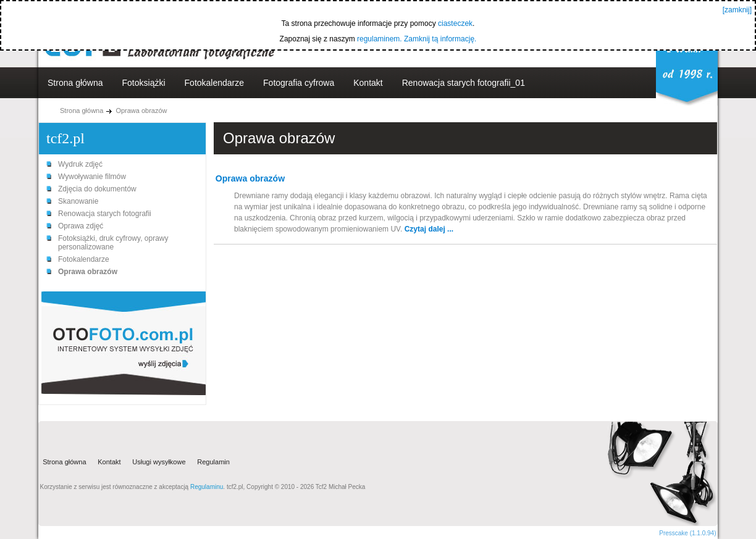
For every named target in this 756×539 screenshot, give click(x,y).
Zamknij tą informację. (440, 39)
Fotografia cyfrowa (299, 83)
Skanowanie (78, 201)
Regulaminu (207, 487)
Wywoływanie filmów (92, 177)
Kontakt (368, 83)
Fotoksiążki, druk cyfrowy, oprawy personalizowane (113, 243)
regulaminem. (380, 39)
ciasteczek (455, 23)
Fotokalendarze (215, 83)
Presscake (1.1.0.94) (687, 533)
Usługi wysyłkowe (159, 462)
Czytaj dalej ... (429, 229)
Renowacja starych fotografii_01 (464, 83)
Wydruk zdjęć (80, 164)
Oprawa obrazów (141, 111)
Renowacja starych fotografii (105, 214)
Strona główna (75, 83)
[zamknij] (737, 10)
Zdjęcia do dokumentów (97, 189)
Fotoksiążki (144, 83)
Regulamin (213, 462)
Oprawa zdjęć (81, 226)
